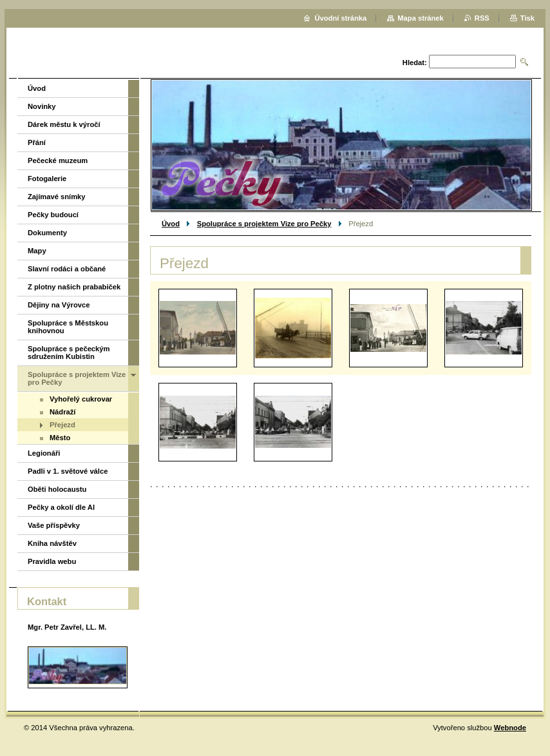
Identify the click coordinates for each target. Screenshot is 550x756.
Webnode (510, 728)
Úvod (171, 224)
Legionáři (44, 453)
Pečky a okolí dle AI (61, 507)
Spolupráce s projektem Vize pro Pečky (264, 224)
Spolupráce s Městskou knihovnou (68, 327)
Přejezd (62, 425)
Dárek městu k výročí (64, 124)
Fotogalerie (47, 179)
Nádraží (62, 412)
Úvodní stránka (340, 18)
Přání (37, 142)
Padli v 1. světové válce (68, 471)
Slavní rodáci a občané (67, 269)
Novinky (42, 106)
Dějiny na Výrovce (59, 305)
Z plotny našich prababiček (74, 287)
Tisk (527, 18)
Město (60, 438)
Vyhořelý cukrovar (81, 399)
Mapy (37, 251)
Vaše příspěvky (54, 525)
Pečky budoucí (53, 215)
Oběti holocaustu (57, 489)
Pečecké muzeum (58, 160)
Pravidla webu (52, 561)
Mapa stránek (421, 18)
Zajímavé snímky (57, 197)
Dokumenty (47, 233)
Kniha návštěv (52, 543)
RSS (482, 18)
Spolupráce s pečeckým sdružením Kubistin (69, 353)
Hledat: (415, 63)
